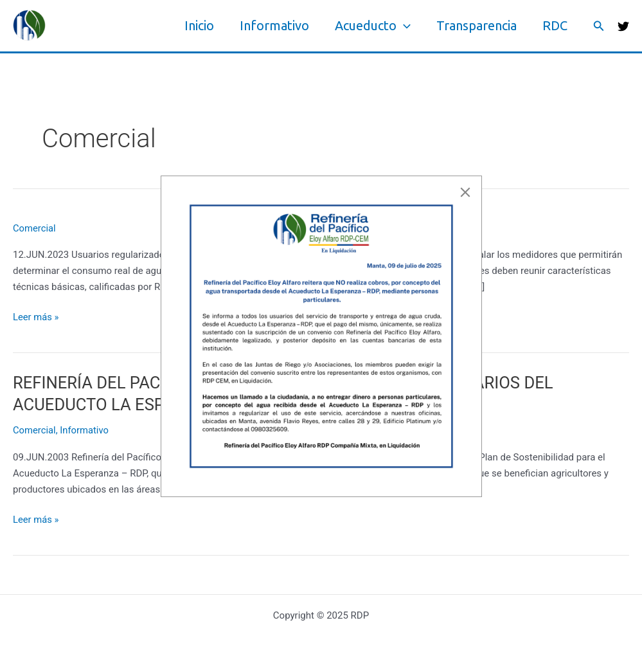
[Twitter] (623, 26)
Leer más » (36, 317)
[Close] (465, 192)
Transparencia (477, 25)
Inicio (199, 25)
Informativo (274, 25)
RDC (555, 25)
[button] (599, 26)
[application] (404, 26)
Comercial (35, 228)
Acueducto (373, 26)
